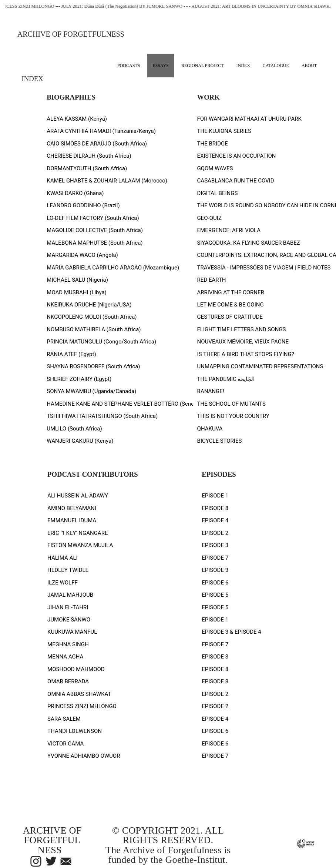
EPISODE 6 (215, 583)
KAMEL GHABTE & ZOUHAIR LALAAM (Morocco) (107, 181)
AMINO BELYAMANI (72, 508)
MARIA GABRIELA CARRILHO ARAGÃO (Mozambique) (113, 268)
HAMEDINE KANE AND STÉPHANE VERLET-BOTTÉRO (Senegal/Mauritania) (139, 404)
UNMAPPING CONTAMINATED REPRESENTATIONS (260, 366)
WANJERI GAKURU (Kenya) (80, 441)
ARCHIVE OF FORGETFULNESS (71, 34)
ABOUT (309, 66)
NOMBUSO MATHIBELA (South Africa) (94, 329)
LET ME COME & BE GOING (231, 305)
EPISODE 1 (215, 496)
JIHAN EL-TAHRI (68, 607)
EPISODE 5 (215, 595)
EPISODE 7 (215, 558)
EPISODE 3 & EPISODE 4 (231, 632)
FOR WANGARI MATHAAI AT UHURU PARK (249, 119)
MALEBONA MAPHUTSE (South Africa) (95, 243)
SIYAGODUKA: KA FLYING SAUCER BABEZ (249, 243)
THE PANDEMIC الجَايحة (226, 379)
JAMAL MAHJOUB (70, 595)
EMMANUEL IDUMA (72, 520)
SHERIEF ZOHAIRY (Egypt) (79, 379)
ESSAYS (161, 66)
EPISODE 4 (215, 520)
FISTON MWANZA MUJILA (80, 545)
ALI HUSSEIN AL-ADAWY (78, 496)
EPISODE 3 (215, 545)
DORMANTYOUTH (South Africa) (87, 168)
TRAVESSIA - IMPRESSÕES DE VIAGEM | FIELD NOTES (264, 268)
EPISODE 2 (215, 533)
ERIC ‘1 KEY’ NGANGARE (78, 533)
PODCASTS (129, 66)
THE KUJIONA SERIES (224, 131)
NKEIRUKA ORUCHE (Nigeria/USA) (89, 305)
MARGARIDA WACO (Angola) (82, 255)
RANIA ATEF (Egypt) (71, 354)
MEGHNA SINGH (68, 644)
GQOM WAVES (215, 168)
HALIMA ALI (62, 558)
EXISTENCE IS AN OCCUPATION (237, 156)
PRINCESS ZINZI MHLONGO (82, 706)
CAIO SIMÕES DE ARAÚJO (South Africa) (97, 144)
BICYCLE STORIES (220, 441)
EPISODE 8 (215, 508)
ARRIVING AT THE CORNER (231, 292)
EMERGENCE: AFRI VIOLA (229, 230)
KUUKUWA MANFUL (72, 632)
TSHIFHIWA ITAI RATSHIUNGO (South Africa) (102, 416)
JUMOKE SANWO (69, 620)
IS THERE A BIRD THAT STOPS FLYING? (246, 354)
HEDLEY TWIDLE (68, 570)
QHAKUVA (210, 429)
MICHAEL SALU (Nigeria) (77, 280)
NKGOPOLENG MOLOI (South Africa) (92, 317)
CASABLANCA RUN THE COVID (236, 181)
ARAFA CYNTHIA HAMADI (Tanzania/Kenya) (101, 131)
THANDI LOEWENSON (75, 731)
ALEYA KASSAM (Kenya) (77, 119)
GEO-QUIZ (209, 218)
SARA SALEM (64, 719)
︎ (36, 862)
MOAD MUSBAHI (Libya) (77, 292)
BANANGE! (211, 391)
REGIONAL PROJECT (203, 66)
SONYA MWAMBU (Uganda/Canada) (91, 391)
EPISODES (219, 474)
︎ (66, 862)
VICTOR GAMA (65, 744)
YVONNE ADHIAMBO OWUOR (84, 756)
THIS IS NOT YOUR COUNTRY (233, 416)
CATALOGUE (276, 66)
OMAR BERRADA (68, 681)
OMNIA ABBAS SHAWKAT (79, 694)
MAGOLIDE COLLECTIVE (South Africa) (95, 230)
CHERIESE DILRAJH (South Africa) (89, 156)
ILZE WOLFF (63, 583)
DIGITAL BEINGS (218, 193)
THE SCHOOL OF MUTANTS (231, 404)
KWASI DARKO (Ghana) (75, 193)
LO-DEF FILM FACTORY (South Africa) (93, 218)
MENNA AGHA (65, 657)
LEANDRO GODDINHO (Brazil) (83, 205)
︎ (51, 862)
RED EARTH (212, 280)
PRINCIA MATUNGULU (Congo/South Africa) (101, 342)
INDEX (243, 66)
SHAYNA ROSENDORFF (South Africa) (93, 366)
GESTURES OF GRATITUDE (230, 317)
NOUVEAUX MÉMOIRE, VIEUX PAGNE (243, 342)
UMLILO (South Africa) (74, 429)
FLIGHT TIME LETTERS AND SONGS (242, 329)
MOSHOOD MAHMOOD (76, 669)
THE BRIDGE (213, 144)
